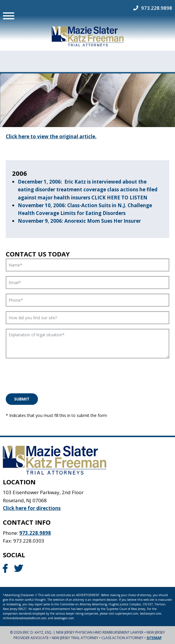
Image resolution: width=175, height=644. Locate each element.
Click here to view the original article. (51, 136)
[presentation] (49, 374)
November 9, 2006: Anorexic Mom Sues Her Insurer (79, 221)
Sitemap (154, 638)
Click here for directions (32, 508)
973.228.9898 (157, 8)
